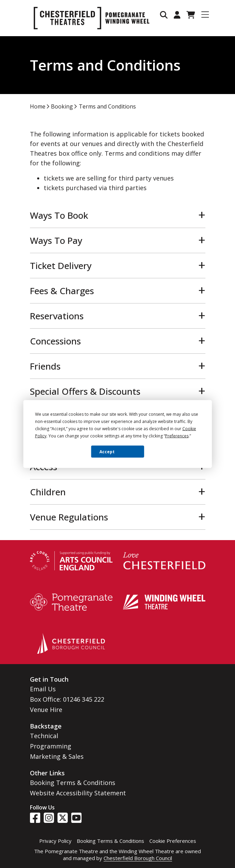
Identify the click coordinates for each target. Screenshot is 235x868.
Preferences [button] (177, 436)
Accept (107, 451)
